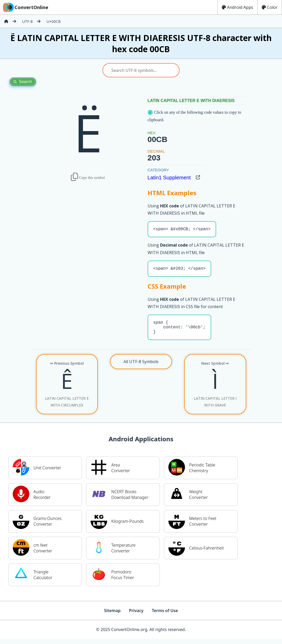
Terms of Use (165, 616)
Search (23, 82)
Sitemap (112, 616)
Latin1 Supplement (169, 178)
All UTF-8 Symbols (141, 367)
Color (270, 7)
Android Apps (238, 7)
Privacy (136, 616)
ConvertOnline (25, 7)
